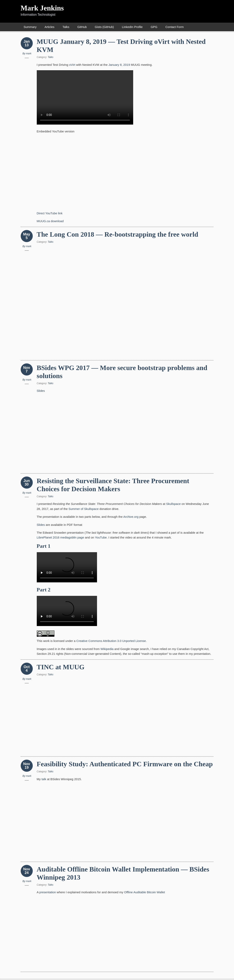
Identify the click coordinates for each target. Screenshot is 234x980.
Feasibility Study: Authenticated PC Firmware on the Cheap (125, 764)
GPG (154, 27)
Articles (50, 27)
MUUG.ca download (50, 221)
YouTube (101, 537)
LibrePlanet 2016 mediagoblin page (60, 537)
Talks (66, 27)
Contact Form (175, 27)
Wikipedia (107, 649)
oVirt (72, 65)
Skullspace (173, 504)
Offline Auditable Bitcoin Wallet (145, 892)
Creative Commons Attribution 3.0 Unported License (111, 641)
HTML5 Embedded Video (85, 97)
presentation (48, 892)
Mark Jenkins (42, 8)
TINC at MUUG (61, 667)
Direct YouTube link (50, 213)
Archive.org (131, 517)
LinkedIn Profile (132, 27)
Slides (41, 391)
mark (29, 54)
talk (44, 779)
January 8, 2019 (119, 65)
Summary (30, 27)
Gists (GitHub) (104, 27)
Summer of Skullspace (84, 509)
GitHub (82, 27)
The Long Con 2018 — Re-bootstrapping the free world (118, 234)
